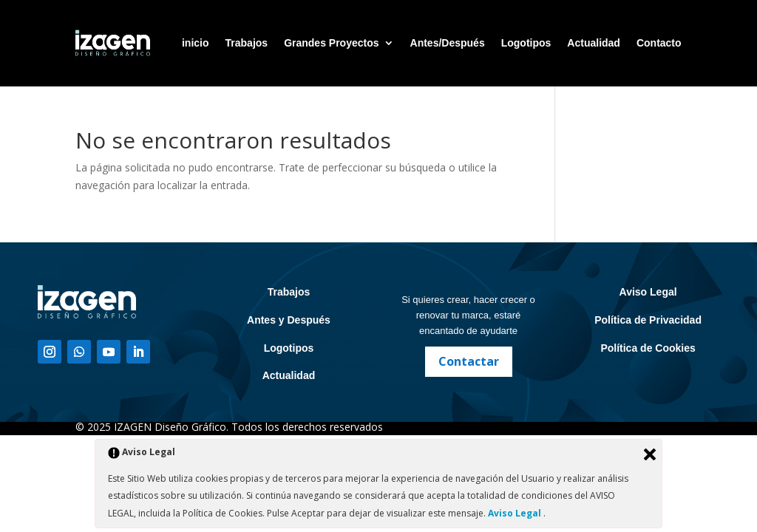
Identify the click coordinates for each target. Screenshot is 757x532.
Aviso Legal (648, 292)
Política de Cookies (648, 348)
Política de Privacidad (648, 320)
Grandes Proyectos (331, 43)
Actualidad (594, 43)
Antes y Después (289, 320)
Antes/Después (448, 43)
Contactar (469, 361)
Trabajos (247, 43)
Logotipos (526, 43)
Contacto (659, 43)
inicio (196, 43)
